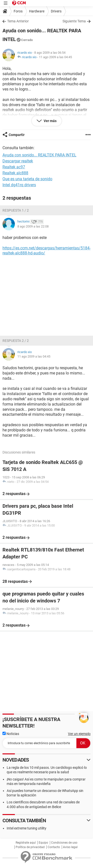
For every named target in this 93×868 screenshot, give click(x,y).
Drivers (56, 11)
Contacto (54, 847)
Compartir (17, 135)
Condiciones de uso (64, 843)
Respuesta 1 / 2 (16, 210)
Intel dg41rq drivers (19, 185)
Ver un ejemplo (79, 734)
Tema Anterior (18, 21)
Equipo (43, 843)
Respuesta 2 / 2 (16, 341)
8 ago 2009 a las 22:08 (33, 226)
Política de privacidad (30, 847)
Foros (18, 11)
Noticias (11, 734)
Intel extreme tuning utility (27, 828)
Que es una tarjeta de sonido (27, 179)
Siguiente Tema (74, 21)
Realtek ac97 (14, 167)
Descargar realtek (18, 161)
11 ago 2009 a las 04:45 (55, 57)
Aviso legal (70, 847)
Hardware (37, 11)
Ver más (50, 121)
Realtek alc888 (15, 173)
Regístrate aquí (26, 843)
